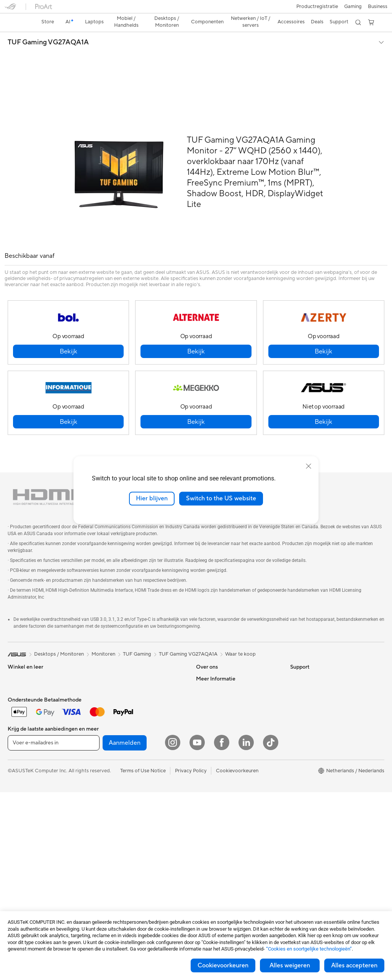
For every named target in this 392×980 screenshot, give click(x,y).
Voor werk (19, 671)
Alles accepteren (354, 965)
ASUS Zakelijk (306, 717)
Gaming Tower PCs (29, 786)
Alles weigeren (290, 965)
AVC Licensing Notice (315, 740)
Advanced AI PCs (310, 694)
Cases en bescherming (126, 820)
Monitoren (20, 809)
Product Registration (220, 763)
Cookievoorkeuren (223, 965)
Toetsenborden (117, 775)
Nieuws (204, 671)
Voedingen (112, 659)
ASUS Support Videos (221, 751)
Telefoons (18, 729)
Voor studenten (25, 694)
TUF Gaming (137, 623)
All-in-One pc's (24, 763)
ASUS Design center (313, 705)
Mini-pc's (18, 798)
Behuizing (19, 867)
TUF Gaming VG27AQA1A (48, 29)
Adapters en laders (122, 832)
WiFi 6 (107, 717)
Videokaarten (23, 856)
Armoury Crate (307, 763)
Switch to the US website (221, 498)
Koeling (109, 648)
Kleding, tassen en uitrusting (132, 809)
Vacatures (207, 716)
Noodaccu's (114, 855)
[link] (196, 9)
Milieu (297, 659)
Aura (296, 774)
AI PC (297, 682)
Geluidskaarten (117, 671)
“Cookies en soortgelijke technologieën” (309, 949)
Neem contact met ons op (225, 740)
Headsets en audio (121, 798)
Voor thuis (19, 659)
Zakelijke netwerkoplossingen (134, 751)
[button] (10, 9)
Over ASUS (209, 648)
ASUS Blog (303, 751)
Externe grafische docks (128, 693)
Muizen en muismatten (125, 786)
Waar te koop (240, 623)
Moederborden (25, 844)
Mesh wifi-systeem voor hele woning (141, 740)
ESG (295, 648)
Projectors (20, 821)
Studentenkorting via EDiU (320, 786)
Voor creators (23, 682)
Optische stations (120, 682)
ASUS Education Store (316, 728)
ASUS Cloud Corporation (225, 693)
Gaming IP (112, 866)
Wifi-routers (114, 728)
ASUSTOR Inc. (212, 682)
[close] (309, 466)
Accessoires (21, 740)
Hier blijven (152, 498)
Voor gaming (22, 705)
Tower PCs (20, 775)
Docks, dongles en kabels (129, 843)
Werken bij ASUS (215, 659)
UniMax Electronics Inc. (223, 705)
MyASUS (206, 786)
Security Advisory (216, 774)
